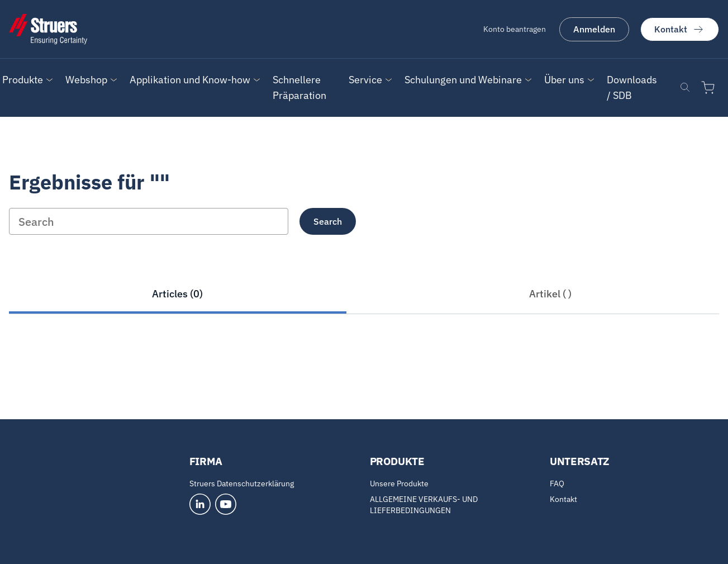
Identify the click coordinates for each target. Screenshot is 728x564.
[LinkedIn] (200, 504)
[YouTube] (226, 504)
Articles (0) (177, 294)
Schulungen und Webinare (463, 80)
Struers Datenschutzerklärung (242, 484)
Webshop (86, 80)
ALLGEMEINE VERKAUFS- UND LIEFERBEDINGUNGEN (424, 505)
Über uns (564, 80)
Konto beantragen (515, 29)
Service (365, 80)
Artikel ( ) (550, 294)
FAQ (557, 484)
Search (328, 221)
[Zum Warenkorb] (710, 88)
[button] (23, 80)
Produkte (23, 80)
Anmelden (594, 29)
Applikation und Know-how (190, 80)
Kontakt (680, 29)
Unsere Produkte (399, 484)
